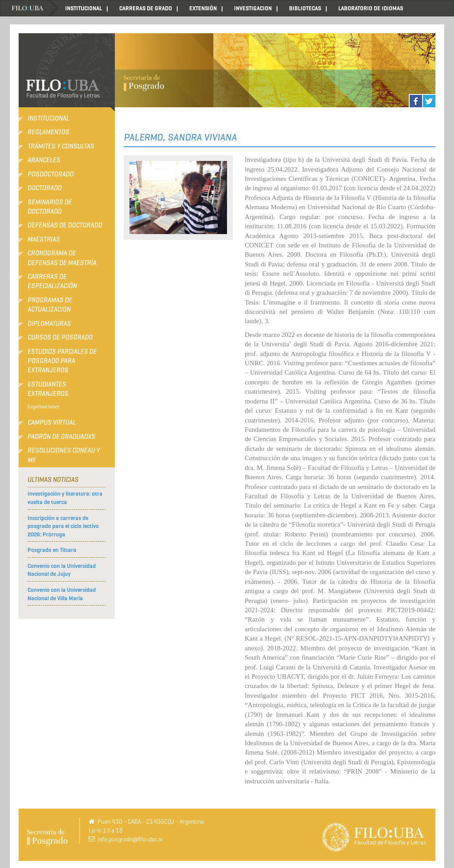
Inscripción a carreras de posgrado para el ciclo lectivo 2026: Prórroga (63, 526)
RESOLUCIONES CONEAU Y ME (64, 455)
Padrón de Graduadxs (61, 437)
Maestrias (44, 239)
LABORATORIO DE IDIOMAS (371, 8)
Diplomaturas (49, 324)
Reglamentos (48, 132)
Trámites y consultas (61, 146)
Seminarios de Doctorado (50, 207)
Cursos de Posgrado (60, 337)
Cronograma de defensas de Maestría (62, 258)
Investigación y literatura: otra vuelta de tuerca (65, 498)
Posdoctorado (51, 174)
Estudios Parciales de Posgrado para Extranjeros (62, 361)
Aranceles (44, 160)
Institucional (48, 118)
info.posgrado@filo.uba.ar (130, 839)
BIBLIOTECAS (305, 8)
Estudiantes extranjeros (48, 389)
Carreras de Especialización (52, 281)
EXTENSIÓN (203, 8)
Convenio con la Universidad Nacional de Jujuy (62, 570)
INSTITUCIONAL (84, 8)
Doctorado (45, 188)
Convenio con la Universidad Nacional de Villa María (62, 594)
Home (34, 8)
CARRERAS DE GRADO (146, 8)
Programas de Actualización (50, 305)
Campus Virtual (52, 422)
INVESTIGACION (253, 8)
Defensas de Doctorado (65, 225)
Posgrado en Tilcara (52, 550)
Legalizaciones (43, 407)
